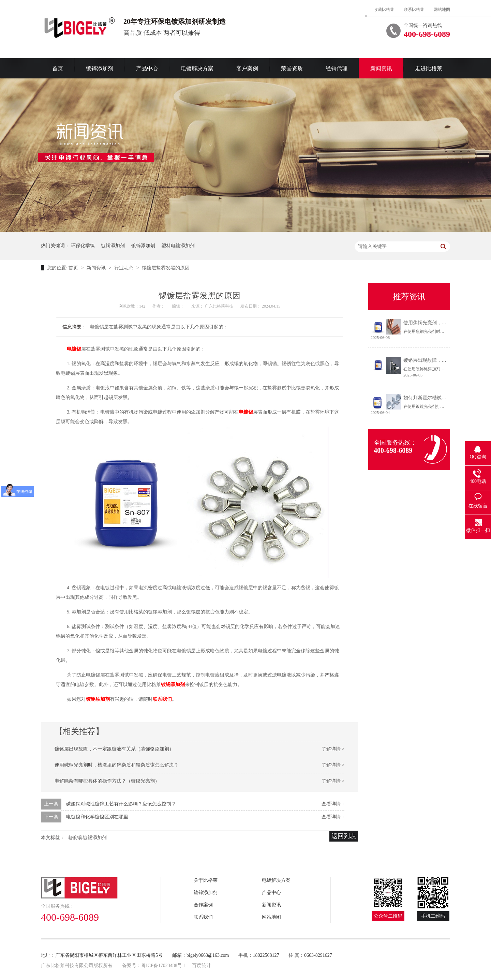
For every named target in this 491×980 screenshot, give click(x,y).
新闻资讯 (381, 68)
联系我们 (203, 917)
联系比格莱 (414, 10)
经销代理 (337, 68)
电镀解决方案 (197, 68)
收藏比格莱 (384, 10)
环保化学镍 (83, 246)
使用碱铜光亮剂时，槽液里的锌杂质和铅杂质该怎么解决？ (117, 765)
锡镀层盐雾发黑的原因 (166, 268)
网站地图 (442, 10)
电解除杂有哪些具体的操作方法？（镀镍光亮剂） (107, 781)
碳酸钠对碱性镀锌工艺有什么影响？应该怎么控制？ (121, 804)
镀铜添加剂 (113, 246)
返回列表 (344, 836)
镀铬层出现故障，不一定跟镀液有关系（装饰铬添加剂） (114, 749)
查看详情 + (333, 804)
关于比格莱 (206, 880)
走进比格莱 (429, 68)
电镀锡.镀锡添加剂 (87, 838)
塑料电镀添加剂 (178, 246)
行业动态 (124, 268)
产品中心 (147, 68)
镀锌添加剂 (100, 68)
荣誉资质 (292, 68)
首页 (58, 68)
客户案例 (247, 68)
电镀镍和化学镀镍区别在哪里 (97, 817)
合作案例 (203, 905)
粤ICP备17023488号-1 (163, 966)
